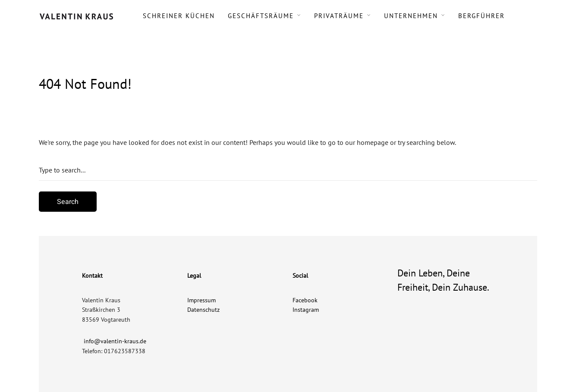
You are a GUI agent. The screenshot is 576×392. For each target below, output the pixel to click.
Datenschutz (203, 310)
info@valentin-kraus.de (115, 341)
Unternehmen (411, 16)
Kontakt (92, 276)
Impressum (201, 300)
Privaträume (339, 16)
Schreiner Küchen (179, 16)
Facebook (305, 300)
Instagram (306, 310)
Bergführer (482, 16)
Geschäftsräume (261, 16)
